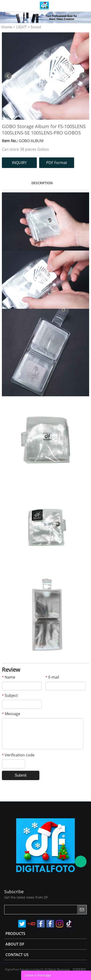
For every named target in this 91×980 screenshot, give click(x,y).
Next (83, 76)
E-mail (52, 677)
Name (9, 677)
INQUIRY (19, 163)
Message (11, 714)
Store (86, 6)
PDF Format (57, 163)
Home (7, 27)
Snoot (36, 27)
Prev (8, 76)
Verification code (18, 755)
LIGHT (21, 27)
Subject (10, 695)
